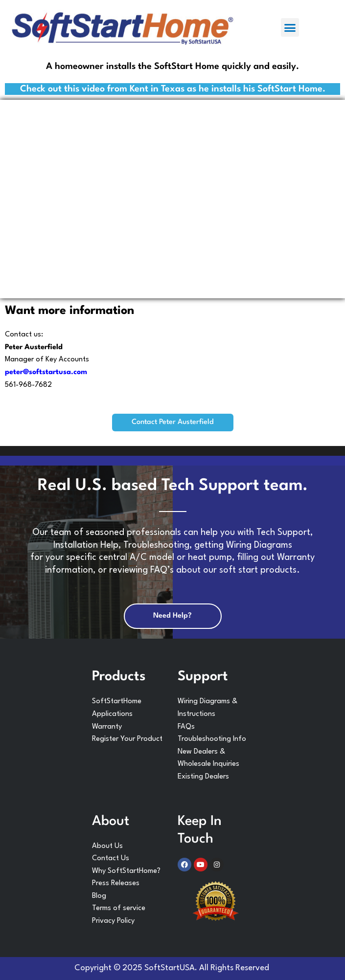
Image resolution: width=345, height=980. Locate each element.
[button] (290, 27)
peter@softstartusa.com (46, 372)
